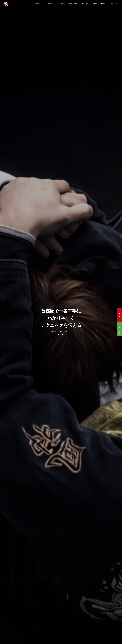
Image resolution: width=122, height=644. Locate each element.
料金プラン (104, 4)
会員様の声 (94, 4)
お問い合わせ (114, 4)
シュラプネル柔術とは (50, 4)
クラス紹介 (63, 4)
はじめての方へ (36, 4)
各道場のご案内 (73, 4)
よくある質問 (84, 4)
